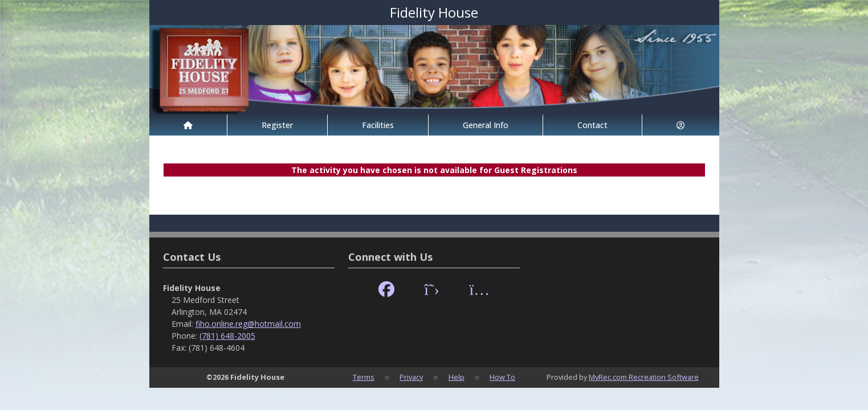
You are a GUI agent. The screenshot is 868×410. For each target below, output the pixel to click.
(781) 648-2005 (227, 336)
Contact (592, 125)
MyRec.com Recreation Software (644, 377)
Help (457, 377)
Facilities (378, 125)
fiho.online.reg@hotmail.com (248, 324)
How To (502, 377)
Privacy (411, 377)
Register (277, 125)
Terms (364, 377)
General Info (486, 125)
